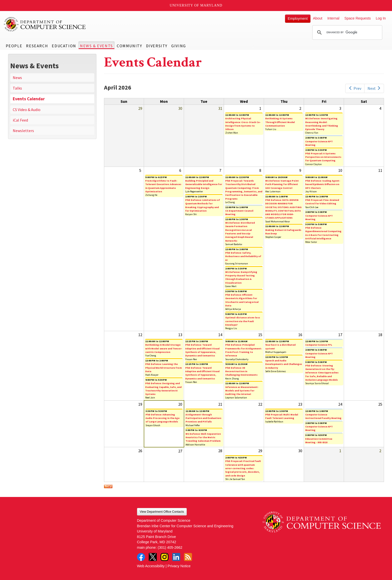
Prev (355, 88)
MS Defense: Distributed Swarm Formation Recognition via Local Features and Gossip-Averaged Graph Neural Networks (240, 232)
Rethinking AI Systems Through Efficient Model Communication (280, 122)
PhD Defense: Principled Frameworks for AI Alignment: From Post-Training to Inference (243, 350)
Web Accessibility (151, 566)
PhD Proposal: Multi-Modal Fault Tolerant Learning (282, 416)
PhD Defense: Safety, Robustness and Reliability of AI (243, 256)
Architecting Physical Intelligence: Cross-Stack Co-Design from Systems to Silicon (243, 124)
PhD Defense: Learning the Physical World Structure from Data (163, 368)
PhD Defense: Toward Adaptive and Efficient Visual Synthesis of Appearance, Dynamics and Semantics (202, 350)
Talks (17, 88)
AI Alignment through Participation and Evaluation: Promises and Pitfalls (203, 418)
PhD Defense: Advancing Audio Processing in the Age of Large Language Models (162, 418)
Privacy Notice (179, 566)
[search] (346, 33)
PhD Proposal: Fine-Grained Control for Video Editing (322, 202)
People (14, 46)
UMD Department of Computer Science (45, 24)
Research (37, 46)
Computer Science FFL (319, 345)
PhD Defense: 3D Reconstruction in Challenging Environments (241, 371)
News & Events (96, 46)
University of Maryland (196, 5)
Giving (179, 46)
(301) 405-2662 (170, 547)
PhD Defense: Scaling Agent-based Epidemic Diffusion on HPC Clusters (323, 184)
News (17, 78)
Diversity (157, 46)
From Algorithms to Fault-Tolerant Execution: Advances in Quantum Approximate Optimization (163, 186)
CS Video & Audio (27, 110)
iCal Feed (20, 120)
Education (64, 46)
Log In (381, 18)
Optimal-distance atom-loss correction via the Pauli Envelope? (243, 321)
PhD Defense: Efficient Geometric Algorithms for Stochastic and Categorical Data (242, 300)
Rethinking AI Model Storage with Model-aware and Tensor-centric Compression (164, 348)
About (318, 18)
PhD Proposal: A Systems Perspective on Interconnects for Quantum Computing (323, 157)
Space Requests (357, 18)
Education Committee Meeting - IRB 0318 (319, 441)
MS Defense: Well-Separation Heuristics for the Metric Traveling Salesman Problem (203, 437)
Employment (298, 19)
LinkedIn (176, 557)
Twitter (153, 557)
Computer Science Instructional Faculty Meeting (323, 416)
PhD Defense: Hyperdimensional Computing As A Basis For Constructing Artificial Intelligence (323, 233)
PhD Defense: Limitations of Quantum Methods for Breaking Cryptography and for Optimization (203, 205)
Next (374, 88)
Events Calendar (29, 99)
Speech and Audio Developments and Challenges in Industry (284, 364)
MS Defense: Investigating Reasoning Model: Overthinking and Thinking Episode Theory (322, 124)
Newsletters (23, 131)
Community (129, 46)
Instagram (164, 557)
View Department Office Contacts (162, 512)
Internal (333, 18)
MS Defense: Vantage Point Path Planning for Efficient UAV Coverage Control (282, 184)
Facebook (141, 557)
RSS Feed (188, 557)
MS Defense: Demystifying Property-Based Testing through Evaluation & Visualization (241, 277)
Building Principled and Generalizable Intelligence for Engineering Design (204, 184)
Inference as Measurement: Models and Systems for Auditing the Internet (242, 391)
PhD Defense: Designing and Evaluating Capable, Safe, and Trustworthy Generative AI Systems (163, 389)
